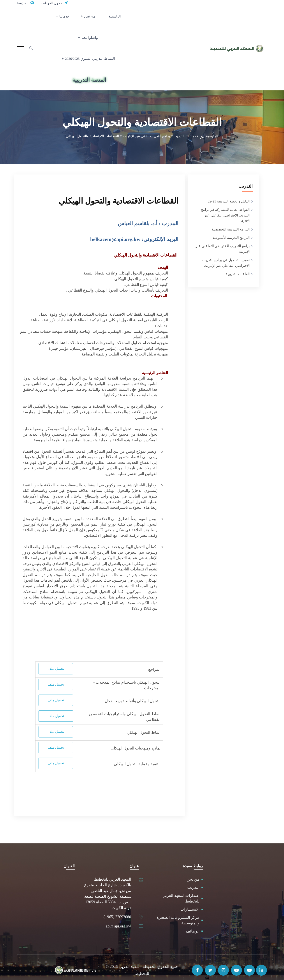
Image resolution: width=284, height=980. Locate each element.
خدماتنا (84, 19)
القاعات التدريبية (238, 268)
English (23, 3)
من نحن (105, 19)
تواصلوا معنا (60, 19)
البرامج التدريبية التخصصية (231, 223)
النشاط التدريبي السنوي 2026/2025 (90, 45)
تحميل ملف (56, 662)
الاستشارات (190, 903)
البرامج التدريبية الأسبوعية (231, 232)
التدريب (193, 881)
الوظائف (193, 925)
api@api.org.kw (118, 920)
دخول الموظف (55, 3)
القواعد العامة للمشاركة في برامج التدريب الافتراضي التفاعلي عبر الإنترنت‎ (225, 209)
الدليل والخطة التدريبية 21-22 (229, 195)
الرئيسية (124, 19)
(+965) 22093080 (117, 911)
